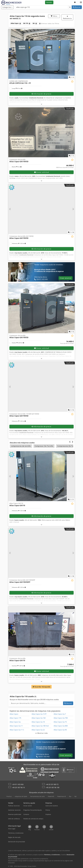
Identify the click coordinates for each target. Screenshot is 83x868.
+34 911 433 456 (18, 784)
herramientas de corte (37, 796)
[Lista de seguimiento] (75, 2)
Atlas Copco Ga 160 (39, 718)
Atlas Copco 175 (15, 718)
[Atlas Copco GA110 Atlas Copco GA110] (41, 476)
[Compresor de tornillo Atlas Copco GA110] (41, 631)
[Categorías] (7, 7)
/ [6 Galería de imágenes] (71, 332)
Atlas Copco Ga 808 (61, 726)
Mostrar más (41, 733)
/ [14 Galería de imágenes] (71, 232)
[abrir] (42, 104)
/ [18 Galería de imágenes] (71, 576)
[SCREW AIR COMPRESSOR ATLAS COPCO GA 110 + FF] (41, 54)
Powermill (51, 796)
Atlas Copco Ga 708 (61, 718)
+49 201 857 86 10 (18, 788)
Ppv (70, 796)
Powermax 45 (62, 796)
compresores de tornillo (21, 446)
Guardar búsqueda (41, 687)
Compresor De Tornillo (44, 446)
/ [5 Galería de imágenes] (71, 156)
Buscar (77, 7)
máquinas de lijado (21, 796)
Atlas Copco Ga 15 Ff (39, 714)
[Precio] (65, 166)
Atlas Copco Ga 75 (60, 722)
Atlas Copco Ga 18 (38, 722)
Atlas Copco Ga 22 (38, 730)
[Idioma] (78, 2)
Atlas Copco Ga (15, 722)
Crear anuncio (66, 278)
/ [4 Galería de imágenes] (71, 77)
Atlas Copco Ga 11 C (17, 730)
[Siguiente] (73, 54)
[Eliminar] (70, 7)
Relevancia (67, 17)
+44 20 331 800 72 (52, 784)
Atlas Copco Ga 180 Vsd (40, 726)
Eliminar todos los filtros (49, 23)
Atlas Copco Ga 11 (16, 726)
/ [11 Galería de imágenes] (71, 500)
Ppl (75, 796)
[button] (81, 2)
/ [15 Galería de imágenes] (71, 410)
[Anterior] (10, 54)
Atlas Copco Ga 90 (60, 730)
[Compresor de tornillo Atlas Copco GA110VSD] (41, 132)
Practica (9, 796)
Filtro (54, 16)
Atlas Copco (14, 714)
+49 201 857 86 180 (53, 788)
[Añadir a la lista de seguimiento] (72, 81)
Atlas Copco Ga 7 (60, 714)
